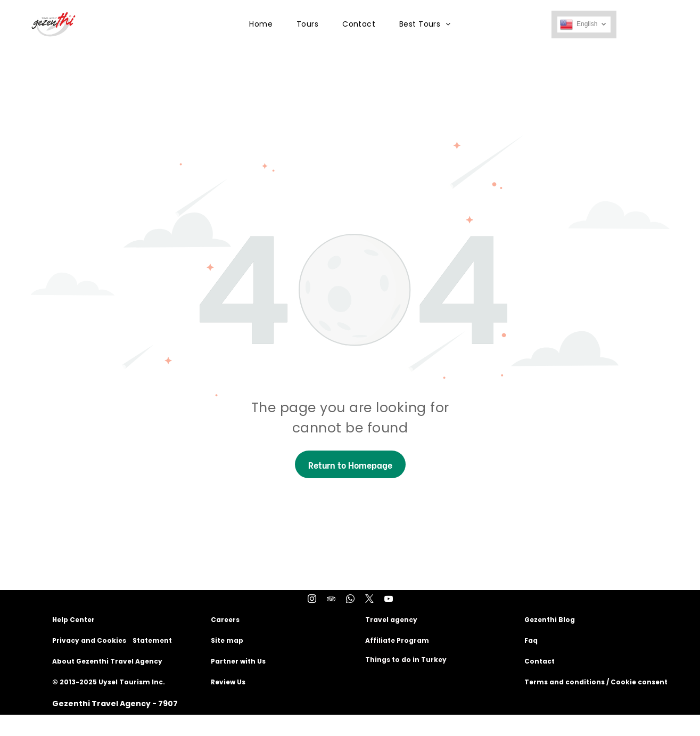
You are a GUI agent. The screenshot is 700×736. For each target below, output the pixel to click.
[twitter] (369, 600)
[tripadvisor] (331, 600)
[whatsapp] (350, 600)
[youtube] (389, 600)
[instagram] (312, 600)
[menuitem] (265, 24)
